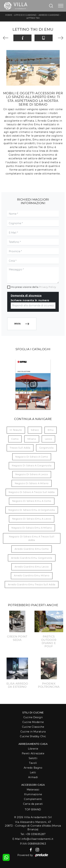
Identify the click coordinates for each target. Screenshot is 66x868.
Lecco (48, 439)
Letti (33, 772)
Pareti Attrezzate (33, 753)
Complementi (33, 799)
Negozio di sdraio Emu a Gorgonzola (32, 510)
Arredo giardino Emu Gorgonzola (32, 558)
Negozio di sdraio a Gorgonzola (32, 465)
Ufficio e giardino (25, 15)
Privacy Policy (48, 287)
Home (9, 15)
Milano (32, 439)
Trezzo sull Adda (20, 448)
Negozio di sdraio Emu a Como (32, 501)
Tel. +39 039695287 (33, 834)
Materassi (33, 790)
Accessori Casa (33, 785)
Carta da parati (33, 804)
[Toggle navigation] (61, 6)
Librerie (33, 749)
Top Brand (33, 809)
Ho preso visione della (34, 287)
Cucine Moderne (33, 722)
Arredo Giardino (49, 15)
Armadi (33, 777)
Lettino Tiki (33, 18)
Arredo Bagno (33, 768)
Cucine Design (33, 717)
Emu (51, 430)
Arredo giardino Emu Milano (32, 575)
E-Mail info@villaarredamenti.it (33, 839)
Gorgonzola (46, 448)
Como (15, 439)
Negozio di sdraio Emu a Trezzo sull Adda (32, 538)
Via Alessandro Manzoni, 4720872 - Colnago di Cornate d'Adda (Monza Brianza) (33, 826)
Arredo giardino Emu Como (32, 549)
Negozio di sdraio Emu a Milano (32, 528)
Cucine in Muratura (33, 732)
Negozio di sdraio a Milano (32, 483)
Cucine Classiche (33, 727)
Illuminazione (33, 794)
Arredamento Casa (33, 744)
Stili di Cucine (33, 713)
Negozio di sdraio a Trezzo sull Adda (32, 492)
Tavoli (33, 763)
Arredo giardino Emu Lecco (32, 567)
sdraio (35, 430)
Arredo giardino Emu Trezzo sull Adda (32, 584)
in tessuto (16, 430)
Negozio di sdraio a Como (32, 457)
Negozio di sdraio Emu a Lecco (32, 519)
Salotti (33, 758)
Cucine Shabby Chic (33, 736)
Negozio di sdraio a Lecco (32, 474)
